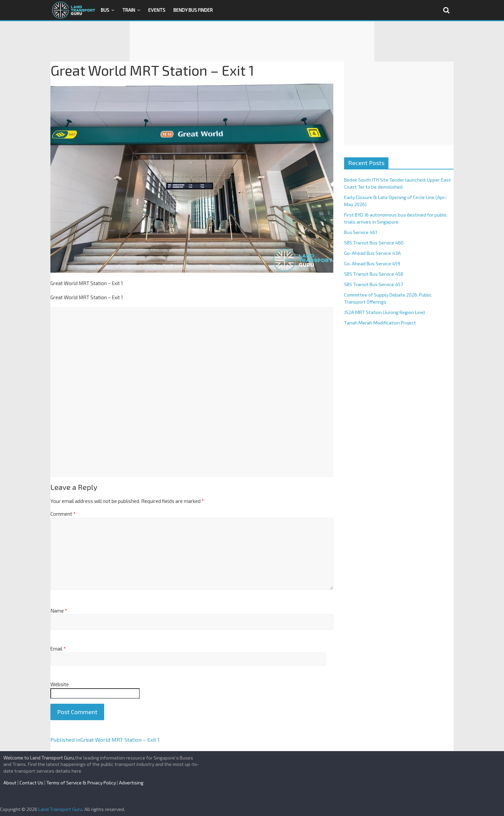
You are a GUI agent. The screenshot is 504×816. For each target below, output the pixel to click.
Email (58, 649)
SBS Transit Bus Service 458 (374, 274)
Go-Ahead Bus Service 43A (372, 253)
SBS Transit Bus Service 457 (373, 284)
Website (60, 684)
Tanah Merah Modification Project (380, 323)
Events (157, 10)
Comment (63, 514)
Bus (105, 10)
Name (59, 611)
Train (129, 10)
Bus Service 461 (361, 232)
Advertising (131, 783)
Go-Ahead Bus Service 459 (372, 263)
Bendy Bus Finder (193, 10)
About (10, 783)
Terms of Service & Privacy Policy (81, 783)
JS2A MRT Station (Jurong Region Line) (385, 312)
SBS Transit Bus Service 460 (374, 243)
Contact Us (31, 783)
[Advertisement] (252, 41)
